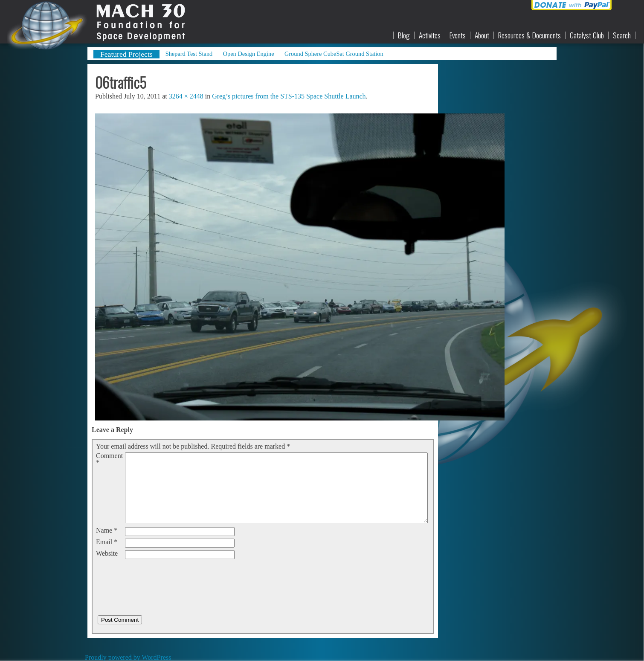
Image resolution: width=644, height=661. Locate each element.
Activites (430, 35)
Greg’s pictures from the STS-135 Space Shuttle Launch (289, 96)
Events (458, 35)
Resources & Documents (529, 35)
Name (107, 531)
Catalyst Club (587, 35)
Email (107, 542)
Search (622, 35)
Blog (404, 35)
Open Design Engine (249, 54)
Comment (109, 459)
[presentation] (161, 578)
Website (107, 554)
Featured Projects (126, 54)
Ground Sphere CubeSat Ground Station (334, 54)
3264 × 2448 (186, 96)
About (482, 35)
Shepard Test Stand (189, 54)
